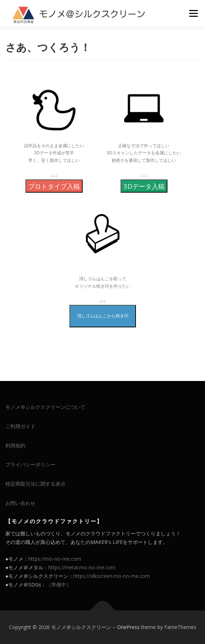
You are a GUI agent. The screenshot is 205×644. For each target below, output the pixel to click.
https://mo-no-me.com (55, 559)
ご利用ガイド (20, 426)
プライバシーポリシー (30, 464)
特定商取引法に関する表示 (35, 484)
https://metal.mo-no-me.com (82, 567)
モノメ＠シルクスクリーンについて (45, 407)
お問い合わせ (20, 503)
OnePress (128, 627)
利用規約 (15, 445)
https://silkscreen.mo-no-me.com (112, 576)
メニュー (193, 13)
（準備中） (59, 584)
